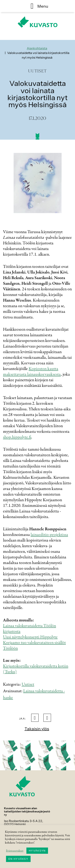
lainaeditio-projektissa (49, 535)
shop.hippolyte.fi (17, 437)
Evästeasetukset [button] (15, 851)
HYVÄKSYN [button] (37, 851)
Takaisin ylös (37, 729)
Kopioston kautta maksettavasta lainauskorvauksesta (32, 372)
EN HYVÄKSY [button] (18, 859)
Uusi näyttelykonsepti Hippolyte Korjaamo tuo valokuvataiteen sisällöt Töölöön (34, 643)
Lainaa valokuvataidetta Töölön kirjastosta (29, 629)
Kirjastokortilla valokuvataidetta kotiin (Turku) (36, 669)
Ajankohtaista (37, 48)
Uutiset (28, 684)
